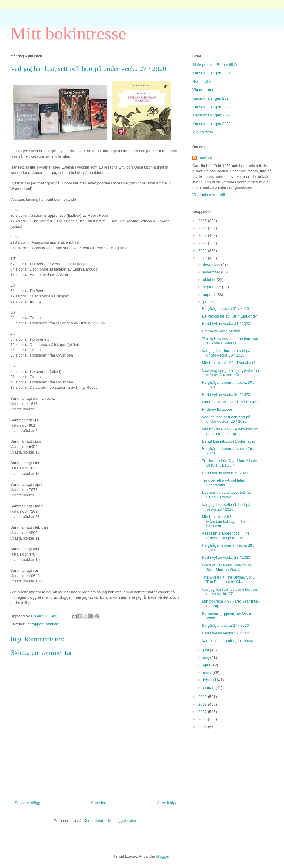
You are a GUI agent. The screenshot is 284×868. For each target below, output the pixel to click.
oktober (210, 280)
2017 (203, 712)
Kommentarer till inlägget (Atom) (111, 821)
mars (208, 672)
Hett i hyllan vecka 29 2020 (225, 473)
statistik (52, 624)
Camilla (205, 158)
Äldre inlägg (167, 803)
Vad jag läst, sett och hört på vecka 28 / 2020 (226, 507)
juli (206, 302)
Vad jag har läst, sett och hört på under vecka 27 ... (229, 592)
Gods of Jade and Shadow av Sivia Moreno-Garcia (227, 567)
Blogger (163, 856)
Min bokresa (203, 132)
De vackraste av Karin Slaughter (229, 316)
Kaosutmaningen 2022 (212, 115)
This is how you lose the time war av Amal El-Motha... (230, 341)
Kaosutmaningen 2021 (212, 124)
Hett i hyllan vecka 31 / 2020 (226, 324)
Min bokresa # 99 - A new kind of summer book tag (230, 431)
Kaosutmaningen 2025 (212, 73)
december (212, 264)
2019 (203, 697)
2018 (203, 704)
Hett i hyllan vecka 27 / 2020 (226, 633)
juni (206, 650)
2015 (203, 727)
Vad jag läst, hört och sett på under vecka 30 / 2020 (226, 353)
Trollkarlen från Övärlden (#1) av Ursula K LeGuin (229, 463)
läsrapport (35, 624)
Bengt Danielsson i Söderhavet (228, 441)
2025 (203, 221)
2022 (203, 243)
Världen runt (203, 90)
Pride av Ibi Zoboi (217, 409)
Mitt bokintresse (68, 33)
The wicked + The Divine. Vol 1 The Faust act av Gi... (228, 580)
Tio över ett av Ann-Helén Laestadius (223, 483)
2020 (203, 258)
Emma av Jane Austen (221, 331)
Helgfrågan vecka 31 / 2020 (225, 309)
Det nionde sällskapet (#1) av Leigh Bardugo (227, 495)
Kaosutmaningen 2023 (212, 107)
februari (210, 680)
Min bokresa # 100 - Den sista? (228, 363)
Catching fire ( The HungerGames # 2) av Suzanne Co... (231, 373)
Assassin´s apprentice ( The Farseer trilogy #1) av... (226, 536)
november (212, 272)
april (207, 665)
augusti (210, 295)
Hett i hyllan (202, 81)
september (213, 287)
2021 (203, 251)
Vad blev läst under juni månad (228, 641)
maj (207, 657)
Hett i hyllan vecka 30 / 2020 (226, 395)
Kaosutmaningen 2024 (212, 98)
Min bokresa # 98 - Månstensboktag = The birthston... (224, 521)
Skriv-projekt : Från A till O (214, 65)
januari (209, 688)
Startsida (99, 803)
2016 (203, 719)
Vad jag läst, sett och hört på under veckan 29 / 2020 (226, 419)
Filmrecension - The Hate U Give (230, 402)
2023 (203, 235)
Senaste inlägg (28, 803)
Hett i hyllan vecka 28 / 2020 (226, 557)
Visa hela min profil (209, 195)
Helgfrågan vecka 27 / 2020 (225, 625)
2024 (203, 228)
